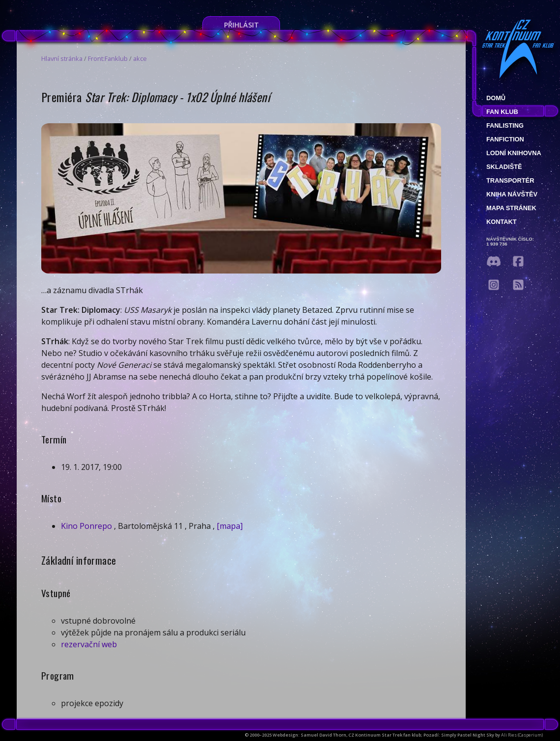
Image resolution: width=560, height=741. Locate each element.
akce (140, 58)
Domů (496, 98)
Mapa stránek (511, 208)
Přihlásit (241, 25)
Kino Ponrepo (86, 526)
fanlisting (505, 125)
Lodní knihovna (514, 153)
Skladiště (504, 167)
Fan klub (502, 112)
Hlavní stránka (62, 58)
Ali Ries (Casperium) (522, 735)
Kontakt (502, 222)
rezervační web (89, 644)
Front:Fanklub (108, 58)
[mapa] (230, 526)
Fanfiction (505, 139)
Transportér (510, 180)
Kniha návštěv (512, 194)
